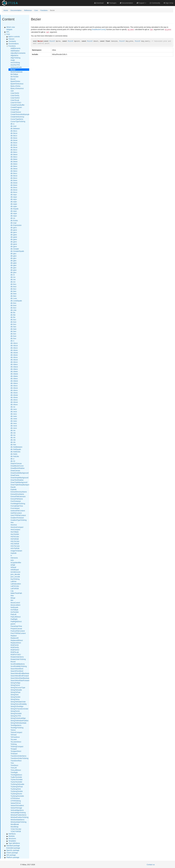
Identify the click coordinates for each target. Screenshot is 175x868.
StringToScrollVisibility (19, 704)
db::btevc (14, 166)
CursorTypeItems (17, 119)
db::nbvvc (14, 400)
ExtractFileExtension (18, 497)
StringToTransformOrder (19, 709)
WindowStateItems (17, 820)
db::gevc (14, 242)
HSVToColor (15, 546)
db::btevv (14, 171)
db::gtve (14, 270)
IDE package (11, 855)
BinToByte (14, 74)
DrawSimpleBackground (19, 478)
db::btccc (14, 131)
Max (12, 596)
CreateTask (15, 110)
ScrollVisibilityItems (18, 664)
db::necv (14, 414)
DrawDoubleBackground (20, 473)
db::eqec (14, 202)
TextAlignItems (16, 725)
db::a (12, 124)
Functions (44, 10)
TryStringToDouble (17, 784)
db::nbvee (14, 395)
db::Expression (16, 225)
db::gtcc (13, 254)
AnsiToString (15, 63)
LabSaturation (16, 584)
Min (12, 600)
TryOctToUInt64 (16, 782)
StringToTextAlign (17, 706)
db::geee (14, 237)
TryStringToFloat (17, 787)
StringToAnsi (15, 685)
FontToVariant (16, 501)
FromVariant (15, 508)
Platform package (13, 857)
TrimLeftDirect (16, 770)
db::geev (14, 239)
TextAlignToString (17, 728)
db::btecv (14, 157)
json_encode (15, 577)
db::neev (14, 421)
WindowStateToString (18, 822)
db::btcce (14, 133)
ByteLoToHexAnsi (17, 88)
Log (12, 591)
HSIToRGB (15, 539)
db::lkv (13, 317)
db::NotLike (15, 456)
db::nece (14, 412)
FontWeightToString (18, 504)
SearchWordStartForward (20, 680)
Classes (11, 39)
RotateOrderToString (18, 659)
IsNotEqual (15, 570)
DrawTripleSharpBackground (21, 485)
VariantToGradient (17, 805)
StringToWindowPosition (19, 721)
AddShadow (15, 51)
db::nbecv (14, 369)
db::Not (13, 445)
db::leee (14, 294)
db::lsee (13, 329)
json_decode (15, 574)
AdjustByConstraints (18, 53)
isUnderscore (15, 572)
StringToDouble (16, 690)
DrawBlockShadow (18, 468)
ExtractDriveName (17, 494)
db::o (12, 459)
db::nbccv (14, 348)
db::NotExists (15, 452)
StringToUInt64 (16, 714)
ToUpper (14, 749)
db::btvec (14, 180)
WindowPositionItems (18, 815)
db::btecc (14, 152)
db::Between (15, 129)
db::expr (14, 223)
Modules (12, 836)
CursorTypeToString (18, 121)
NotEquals (14, 607)
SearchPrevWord (17, 671)
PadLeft (13, 614)
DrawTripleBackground (19, 482)
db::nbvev (14, 397)
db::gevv (14, 246)
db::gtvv (13, 272)
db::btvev (14, 185)
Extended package (13, 848)
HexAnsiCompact (17, 527)
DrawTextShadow (17, 480)
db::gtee (14, 263)
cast (12, 91)
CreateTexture (16, 112)
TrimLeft (14, 768)
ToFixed (13, 735)
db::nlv (13, 442)
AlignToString (15, 58)
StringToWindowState (18, 723)
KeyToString (15, 579)
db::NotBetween (16, 447)
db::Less (14, 298)
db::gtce (14, 256)
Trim (12, 763)
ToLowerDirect (16, 742)
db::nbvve (14, 402)
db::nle (13, 440)
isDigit (13, 565)
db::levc (13, 303)
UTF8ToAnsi (15, 798)
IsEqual (13, 567)
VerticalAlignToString (18, 813)
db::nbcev (14, 355)
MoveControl (15, 603)
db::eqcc (14, 195)
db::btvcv (14, 178)
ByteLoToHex (15, 86)
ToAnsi (13, 730)
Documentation (16, 10)
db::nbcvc (14, 357)
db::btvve (14, 190)
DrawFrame (15, 475)
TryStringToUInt (16, 794)
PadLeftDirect (16, 617)
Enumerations (14, 44)
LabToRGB (15, 588)
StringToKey (15, 699)
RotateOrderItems (17, 657)
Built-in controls (14, 37)
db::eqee (14, 204)
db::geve (14, 244)
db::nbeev (14, 376)
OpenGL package (13, 850)
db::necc (14, 409)
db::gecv (14, 232)
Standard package (13, 846)
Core (36, 10)
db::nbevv (14, 383)
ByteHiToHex (15, 81)
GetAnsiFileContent (18, 511)
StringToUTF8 (16, 716)
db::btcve (14, 147)
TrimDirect (14, 765)
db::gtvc (13, 268)
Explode (14, 489)
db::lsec (13, 327)
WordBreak (15, 824)
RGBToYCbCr (16, 655)
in (11, 555)
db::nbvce (14, 388)
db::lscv (13, 324)
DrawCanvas (15, 471)
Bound (13, 79)
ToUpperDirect (16, 751)
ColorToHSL (15, 96)
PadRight (14, 619)
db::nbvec (14, 393)
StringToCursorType (18, 688)
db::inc (13, 277)
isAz (12, 560)
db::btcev (14, 143)
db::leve (13, 305)
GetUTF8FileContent (18, 515)
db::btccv (14, 136)
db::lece (13, 287)
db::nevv (14, 428)
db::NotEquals (16, 449)
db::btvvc (14, 188)
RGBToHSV (15, 650)
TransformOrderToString (19, 758)
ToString (14, 744)
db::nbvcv (14, 390)
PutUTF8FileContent (18, 633)
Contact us (151, 865)
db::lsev (13, 331)
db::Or (13, 461)
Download (99, 3)
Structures (12, 839)
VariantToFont (16, 803)
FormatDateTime (17, 506)
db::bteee (14, 162)
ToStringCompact (17, 747)
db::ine (13, 280)
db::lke (13, 315)
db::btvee (14, 183)
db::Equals (14, 209)
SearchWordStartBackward (21, 678)
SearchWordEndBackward (20, 673)
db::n (12, 341)
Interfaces (12, 834)
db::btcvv (14, 150)
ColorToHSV (15, 98)
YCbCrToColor (16, 829)
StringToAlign (15, 683)
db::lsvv (13, 338)
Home (6, 10)
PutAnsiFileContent (18, 631)
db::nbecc (14, 364)
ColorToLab (15, 100)
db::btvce (14, 176)
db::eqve (14, 213)
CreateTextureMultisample (20, 114)
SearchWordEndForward (20, 676)
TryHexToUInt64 (17, 780)
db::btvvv (14, 192)
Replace (14, 636)
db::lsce (13, 322)
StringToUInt (15, 711)
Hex (12, 522)
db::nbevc (14, 379)
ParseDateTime (16, 626)
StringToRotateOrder (18, 702)
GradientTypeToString (19, 520)
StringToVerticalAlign (18, 718)
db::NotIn (14, 454)
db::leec (13, 291)
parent (13, 624)
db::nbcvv (14, 362)
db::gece (14, 230)
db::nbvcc (14, 386)
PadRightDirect (16, 622)
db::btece (14, 154)
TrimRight (14, 772)
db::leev (13, 296)
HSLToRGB (15, 544)
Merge (13, 598)
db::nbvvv (14, 405)
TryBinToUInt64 (16, 777)
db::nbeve (14, 381)
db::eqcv (14, 199)
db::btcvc (14, 145)
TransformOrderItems (18, 756)
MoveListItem (15, 605)
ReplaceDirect (16, 643)
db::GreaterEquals (17, 251)
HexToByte (15, 532)
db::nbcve (14, 360)
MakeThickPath (16, 593)
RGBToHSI (15, 645)
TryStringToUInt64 (17, 796)
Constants (12, 41)
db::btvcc (14, 173)
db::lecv (13, 289)
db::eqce (14, 197)
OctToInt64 (15, 612)
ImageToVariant (16, 551)
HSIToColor (15, 537)
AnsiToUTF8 (15, 65)
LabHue (13, 581)
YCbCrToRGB (16, 831)
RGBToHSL (15, 647)
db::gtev (14, 265)
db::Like (13, 310)
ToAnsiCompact (16, 732)
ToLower (14, 739)
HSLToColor (15, 541)
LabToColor (15, 586)
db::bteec (14, 159)
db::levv (13, 308)
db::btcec (14, 138)
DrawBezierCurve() (99, 29)
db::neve (14, 426)
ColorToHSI (15, 93)
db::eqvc (14, 211)
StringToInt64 (15, 697)
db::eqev (14, 206)
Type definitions (14, 843)
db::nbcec (14, 350)
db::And (13, 126)
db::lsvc (13, 334)
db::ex (13, 218)
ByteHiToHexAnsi (17, 84)
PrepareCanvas (16, 629)
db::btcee (14, 140)
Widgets (9, 29)
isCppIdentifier (16, 563)
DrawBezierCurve (17, 466)
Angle (13, 60)
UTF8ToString (16, 801)
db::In (13, 275)
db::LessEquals (16, 301)
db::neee (14, 419)
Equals (13, 487)
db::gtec (14, 261)
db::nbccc (14, 343)
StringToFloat (15, 692)
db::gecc (14, 228)
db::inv (13, 282)
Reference (28, 10)
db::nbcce (14, 346)
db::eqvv (14, 216)
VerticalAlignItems (17, 810)
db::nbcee (14, 353)
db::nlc (13, 438)
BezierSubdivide (17, 72)
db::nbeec (14, 371)
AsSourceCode (16, 67)
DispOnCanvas (16, 463)
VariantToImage (16, 808)
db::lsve (13, 336)
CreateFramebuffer (18, 105)
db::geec (14, 235)
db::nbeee (14, 374)
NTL (8, 32)
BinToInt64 (14, 77)
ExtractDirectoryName (19, 492)
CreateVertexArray (17, 117)
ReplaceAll (15, 638)
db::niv (13, 435)
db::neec (14, 416)
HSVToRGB (15, 548)
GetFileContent (16, 513)
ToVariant (14, 754)
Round (13, 662)
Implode (14, 553)
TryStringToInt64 (17, 791)
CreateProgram (16, 107)
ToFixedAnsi (15, 737)
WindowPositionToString (19, 817)
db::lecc (13, 284)
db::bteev (14, 164)
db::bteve (14, 169)
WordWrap (14, 827)
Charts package (12, 853)
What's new (11, 27)
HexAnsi (14, 525)
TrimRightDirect (16, 775)
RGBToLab (15, 652)
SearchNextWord (17, 669)
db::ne (13, 407)
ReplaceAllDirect (17, 640)
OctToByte (14, 610)
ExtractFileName (17, 499)
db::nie (13, 433)
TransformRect (16, 761)
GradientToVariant (17, 518)
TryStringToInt (16, 789)
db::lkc (13, 313)
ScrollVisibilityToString (19, 666)
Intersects (14, 558)
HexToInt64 (15, 534)
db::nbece (14, 367)
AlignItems (14, 55)
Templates (12, 841)
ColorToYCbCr (16, 103)
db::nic (13, 430)
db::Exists (14, 221)
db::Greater (15, 249)
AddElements (15, 48)
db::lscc (13, 320)
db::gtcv (13, 258)
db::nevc (14, 423)
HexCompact (15, 530)
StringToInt (15, 695)
